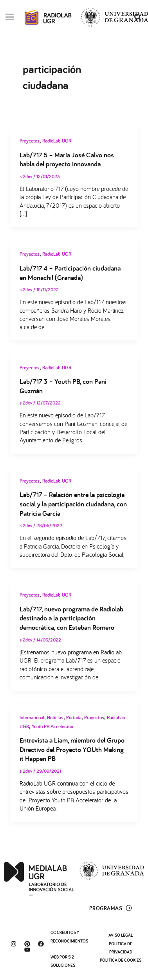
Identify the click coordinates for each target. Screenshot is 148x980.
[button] (138, 17)
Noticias (55, 717)
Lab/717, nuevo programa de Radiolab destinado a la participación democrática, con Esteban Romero (71, 618)
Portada (74, 717)
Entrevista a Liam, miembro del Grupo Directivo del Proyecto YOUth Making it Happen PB (72, 749)
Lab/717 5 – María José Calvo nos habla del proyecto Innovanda (67, 159)
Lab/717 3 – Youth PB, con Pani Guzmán (63, 386)
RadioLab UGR (57, 141)
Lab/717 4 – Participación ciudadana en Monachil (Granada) (70, 273)
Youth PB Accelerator (53, 726)
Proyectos (30, 141)
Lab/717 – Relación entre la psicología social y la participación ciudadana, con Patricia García (73, 503)
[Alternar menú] (10, 17)
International (32, 717)
